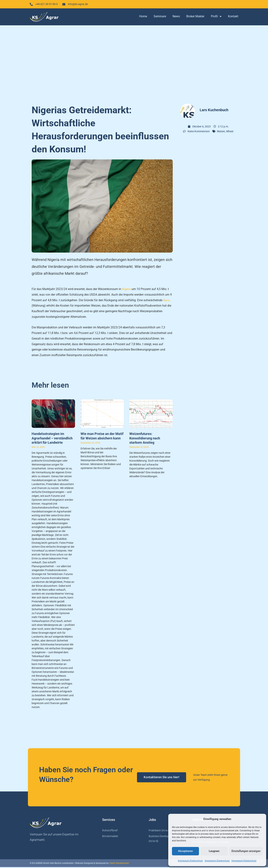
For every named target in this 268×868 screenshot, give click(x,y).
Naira (167, 301)
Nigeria (127, 290)
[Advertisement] (134, 63)
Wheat (230, 132)
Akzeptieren (185, 851)
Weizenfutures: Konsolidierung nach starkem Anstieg (145, 439)
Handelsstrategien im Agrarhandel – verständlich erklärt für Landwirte (52, 439)
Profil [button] (216, 17)
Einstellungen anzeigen (246, 851)
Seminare (160, 17)
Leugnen (214, 851)
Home (143, 17)
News (176, 17)
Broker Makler (195, 17)
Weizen (221, 132)
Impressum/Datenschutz (190, 861)
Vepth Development (119, 864)
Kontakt (233, 17)
